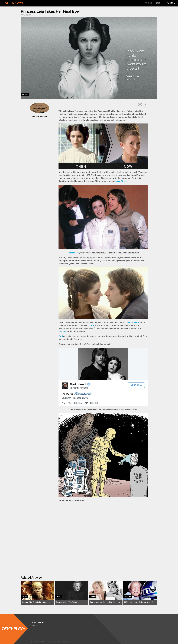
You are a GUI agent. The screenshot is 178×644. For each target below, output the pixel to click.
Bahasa (171, 3)
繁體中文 (160, 3)
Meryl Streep (121, 181)
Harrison (63, 331)
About (33, 626)
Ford (92, 325)
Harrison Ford (74, 253)
